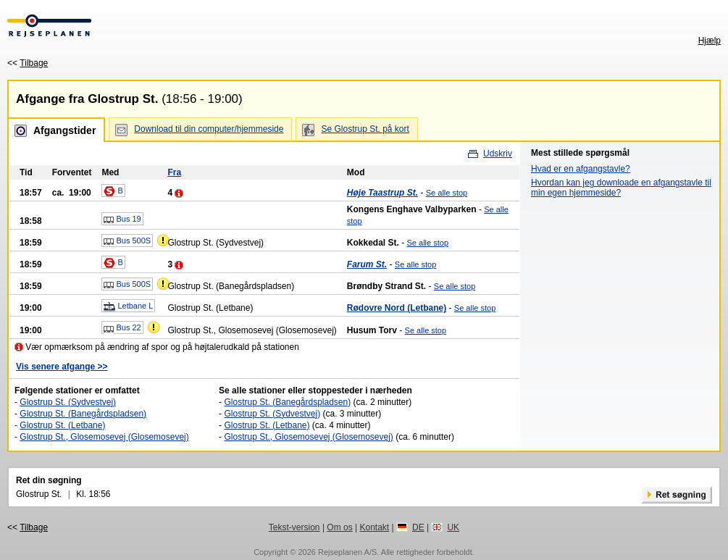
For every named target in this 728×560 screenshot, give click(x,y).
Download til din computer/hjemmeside (209, 129)
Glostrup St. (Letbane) (62, 425)
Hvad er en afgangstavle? (581, 169)
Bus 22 (122, 328)
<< (28, 63)
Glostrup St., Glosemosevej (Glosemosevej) (104, 437)
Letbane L (128, 306)
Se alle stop (447, 193)
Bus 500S (127, 241)
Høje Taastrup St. (382, 193)
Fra (174, 172)
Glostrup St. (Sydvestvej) (68, 402)
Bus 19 (122, 220)
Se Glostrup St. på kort (365, 129)
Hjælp (710, 41)
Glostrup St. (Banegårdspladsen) (83, 414)
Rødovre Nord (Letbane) (397, 308)
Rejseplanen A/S (347, 552)
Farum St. (367, 264)
